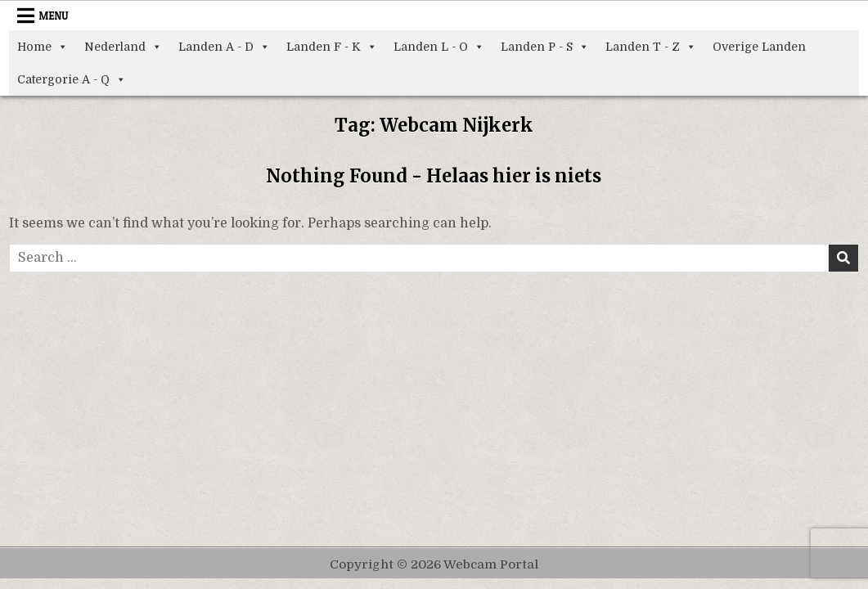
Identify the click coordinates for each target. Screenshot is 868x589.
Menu (54, 16)
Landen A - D (224, 47)
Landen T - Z (651, 47)
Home (43, 47)
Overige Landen (759, 47)
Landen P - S (545, 47)
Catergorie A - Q (72, 79)
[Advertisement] (434, 395)
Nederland (123, 47)
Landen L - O (439, 47)
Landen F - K (332, 47)
